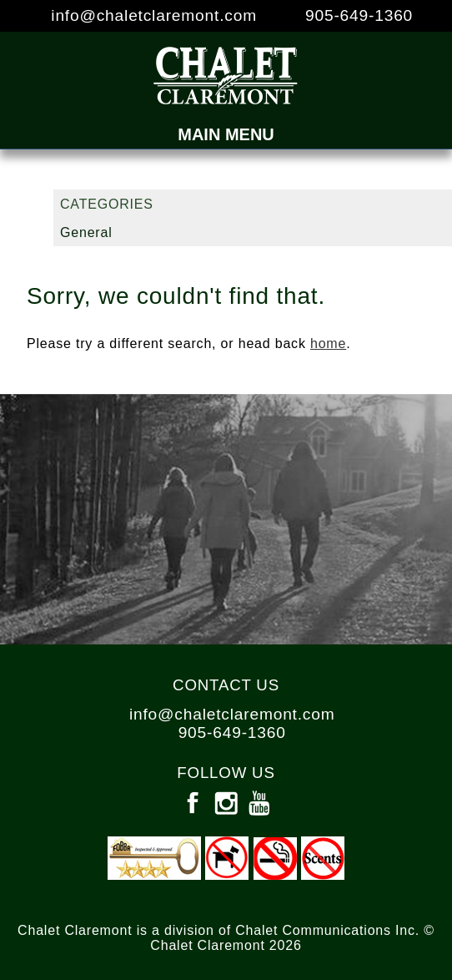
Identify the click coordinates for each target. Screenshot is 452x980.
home (328, 344)
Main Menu (226, 134)
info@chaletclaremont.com (154, 15)
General (86, 232)
